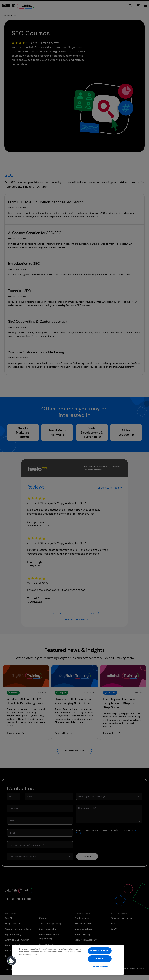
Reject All (100, 959)
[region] (68, 960)
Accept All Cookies (100, 951)
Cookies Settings (100, 967)
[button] (11, 961)
